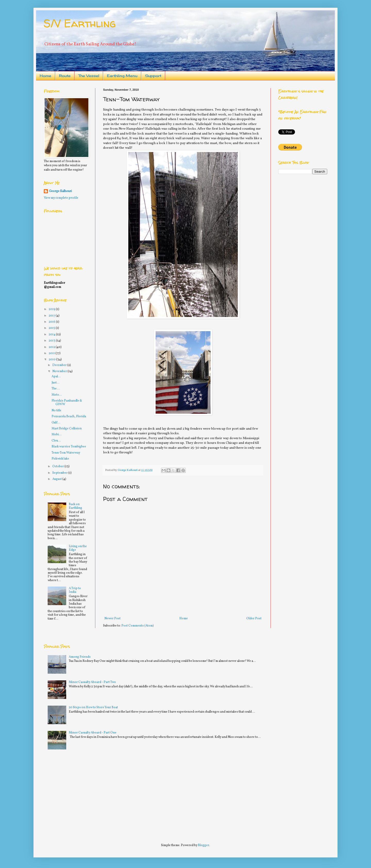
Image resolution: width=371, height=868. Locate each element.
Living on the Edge (78, 548)
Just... (56, 383)
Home (45, 76)
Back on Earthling (75, 506)
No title (56, 411)
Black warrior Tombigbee (69, 447)
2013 (52, 341)
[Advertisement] (82, 794)
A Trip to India (75, 590)
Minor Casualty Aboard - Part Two (92, 682)
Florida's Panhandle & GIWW (67, 403)
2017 (52, 316)
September (60, 473)
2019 (52, 309)
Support (153, 76)
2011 (52, 353)
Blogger (204, 845)
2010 (52, 360)
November (60, 371)
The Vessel (89, 76)
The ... (56, 389)
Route (65, 76)
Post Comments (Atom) (138, 626)
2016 (52, 322)
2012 (52, 347)
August (57, 479)
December (60, 365)
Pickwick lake (60, 459)
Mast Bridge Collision (67, 429)
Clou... (56, 441)
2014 (52, 335)
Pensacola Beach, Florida (69, 416)
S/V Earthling (80, 23)
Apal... (56, 377)
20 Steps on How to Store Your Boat (93, 707)
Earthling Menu (122, 76)
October (58, 466)
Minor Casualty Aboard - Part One (93, 733)
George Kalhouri (60, 191)
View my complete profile (61, 198)
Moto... (57, 395)
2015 (52, 328)
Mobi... (57, 435)
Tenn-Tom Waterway (66, 453)
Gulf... (56, 423)
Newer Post (112, 619)
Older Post (254, 619)
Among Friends (80, 657)
